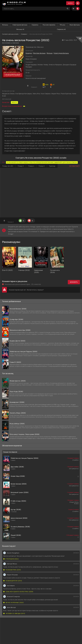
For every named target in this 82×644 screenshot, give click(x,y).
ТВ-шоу (76, 25)
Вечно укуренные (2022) (14, 603)
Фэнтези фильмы (39, 53)
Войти (70, 3)
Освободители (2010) (13, 581)
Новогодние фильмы (24, 25)
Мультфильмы (14, 29)
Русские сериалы (59, 25)
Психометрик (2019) (12, 570)
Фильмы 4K (42, 29)
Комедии (24, 34)
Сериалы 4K (68, 29)
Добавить (74, 282)
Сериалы (42, 25)
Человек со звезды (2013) (14, 613)
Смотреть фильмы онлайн (10, 34)
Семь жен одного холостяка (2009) (18, 592)
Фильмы (7, 25)
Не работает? (75, 166)
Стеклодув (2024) (11, 559)
